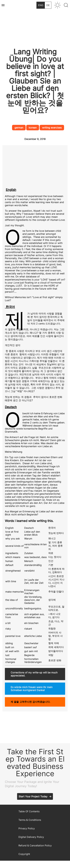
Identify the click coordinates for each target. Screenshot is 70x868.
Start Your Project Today (33, 796)
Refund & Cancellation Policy (35, 845)
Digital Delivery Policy (31, 837)
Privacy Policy (27, 828)
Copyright (24, 854)
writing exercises (52, 128)
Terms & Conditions (30, 820)
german (19, 128)
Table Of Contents (29, 811)
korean (33, 128)
